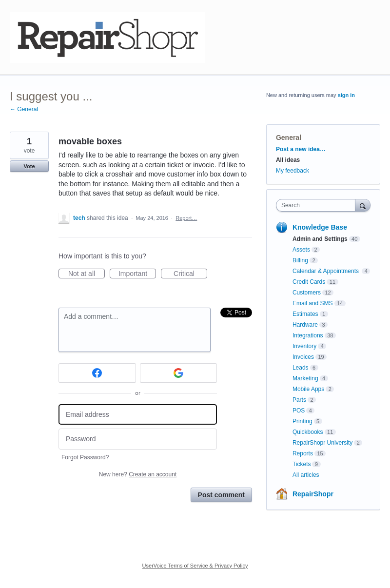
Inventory (304, 346)
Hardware (305, 325)
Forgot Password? (85, 457)
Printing (302, 421)
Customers (307, 293)
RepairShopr (313, 494)
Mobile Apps (308, 389)
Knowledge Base (320, 227)
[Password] (138, 439)
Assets (301, 250)
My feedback (292, 171)
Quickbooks (308, 432)
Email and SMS (313, 303)
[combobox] (318, 205)
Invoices (303, 357)
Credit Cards (309, 282)
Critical (190, 274)
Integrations (308, 335)
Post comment (221, 495)
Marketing (305, 378)
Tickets (302, 464)
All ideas (288, 160)
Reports (303, 453)
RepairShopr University (322, 443)
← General (24, 109)
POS (299, 411)
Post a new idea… (301, 149)
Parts (299, 400)
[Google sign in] (179, 373)
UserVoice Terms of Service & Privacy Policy (195, 566)
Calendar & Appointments (326, 271)
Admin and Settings (320, 239)
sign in (346, 95)
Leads (301, 368)
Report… (186, 218)
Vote (29, 166)
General (289, 137)
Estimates (305, 314)
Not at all (87, 274)
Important (137, 274)
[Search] (363, 205)
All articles (306, 475)
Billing (300, 260)
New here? (138, 474)
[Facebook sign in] (97, 373)
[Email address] (138, 415)
